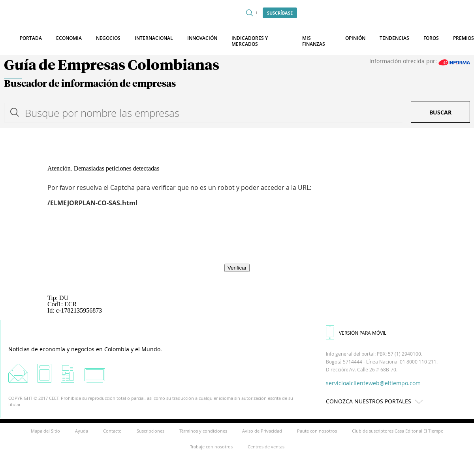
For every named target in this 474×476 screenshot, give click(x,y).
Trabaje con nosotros (211, 447)
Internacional (154, 38)
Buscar (440, 112)
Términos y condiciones (203, 431)
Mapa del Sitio (45, 431)
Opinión (355, 38)
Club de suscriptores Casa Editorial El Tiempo (398, 431)
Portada (31, 38)
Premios (464, 38)
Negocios (108, 38)
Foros (431, 38)
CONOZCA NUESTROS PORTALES (376, 401)
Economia (69, 38)
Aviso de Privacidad (262, 431)
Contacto (112, 431)
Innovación (202, 38)
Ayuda (82, 431)
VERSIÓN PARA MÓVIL (356, 333)
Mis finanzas (314, 41)
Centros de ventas (266, 447)
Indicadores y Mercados (250, 41)
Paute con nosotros (317, 431)
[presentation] (237, 241)
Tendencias (394, 38)
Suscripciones (150, 431)
